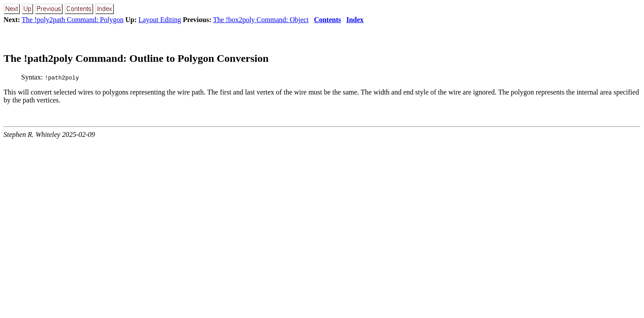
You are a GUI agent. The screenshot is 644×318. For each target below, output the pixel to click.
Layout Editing (159, 20)
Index (355, 20)
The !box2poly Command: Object (261, 20)
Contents (328, 20)
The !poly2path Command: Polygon (73, 20)
